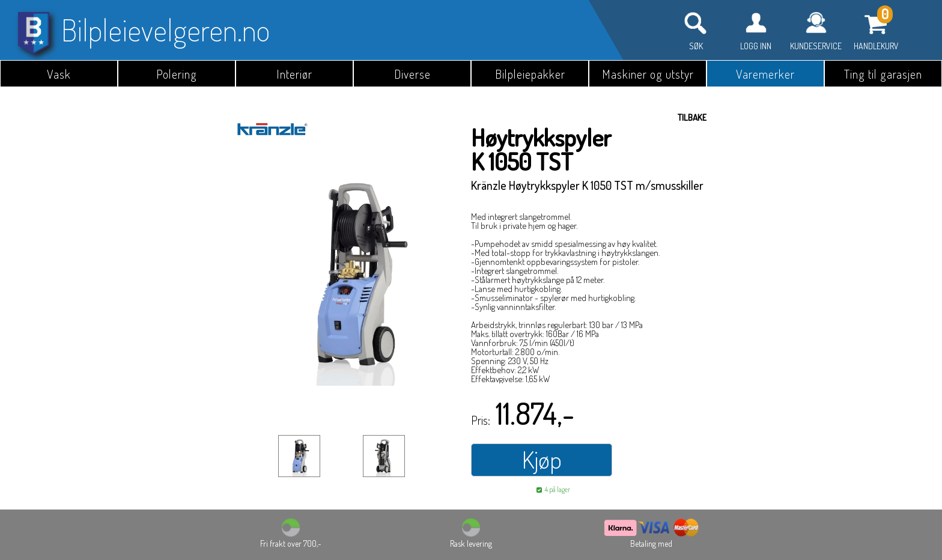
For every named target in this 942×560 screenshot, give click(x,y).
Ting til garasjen (883, 74)
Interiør (294, 74)
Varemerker (765, 74)
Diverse (412, 74)
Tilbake (692, 117)
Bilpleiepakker (530, 74)
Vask (59, 74)
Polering (177, 74)
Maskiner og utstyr (648, 74)
